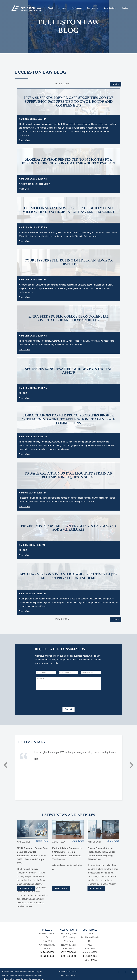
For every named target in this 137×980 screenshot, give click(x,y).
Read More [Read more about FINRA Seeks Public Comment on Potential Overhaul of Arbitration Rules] (24, 350)
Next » (116, 84)
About (50, 8)
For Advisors (77, 8)
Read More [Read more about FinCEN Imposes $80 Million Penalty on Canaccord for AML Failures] (24, 555)
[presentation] (57, 698)
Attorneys (62, 8)
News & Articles (110, 8)
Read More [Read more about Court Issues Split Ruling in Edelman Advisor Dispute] (24, 297)
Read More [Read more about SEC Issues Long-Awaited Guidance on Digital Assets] (24, 398)
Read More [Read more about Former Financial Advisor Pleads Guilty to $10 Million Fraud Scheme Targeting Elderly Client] (24, 241)
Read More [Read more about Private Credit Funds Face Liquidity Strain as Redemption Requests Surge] (24, 507)
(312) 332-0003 (47, 956)
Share (39, 841)
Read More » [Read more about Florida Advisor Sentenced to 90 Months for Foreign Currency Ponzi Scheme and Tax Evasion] (61, 889)
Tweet (45, 841)
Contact (125, 8)
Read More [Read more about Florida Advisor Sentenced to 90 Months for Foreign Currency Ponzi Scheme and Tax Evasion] (24, 189)
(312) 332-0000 (47, 952)
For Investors (93, 8)
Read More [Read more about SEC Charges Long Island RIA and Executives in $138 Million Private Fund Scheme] (24, 611)
